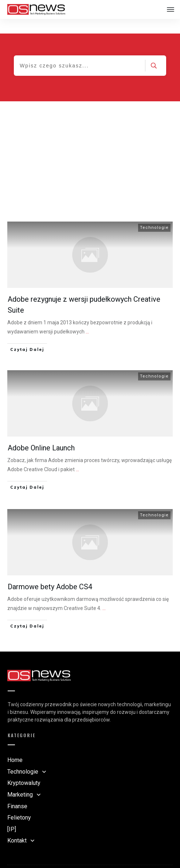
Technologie (154, 213)
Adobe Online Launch (41, 433)
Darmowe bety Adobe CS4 (50, 572)
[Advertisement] (90, 141)
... (87, 317)
